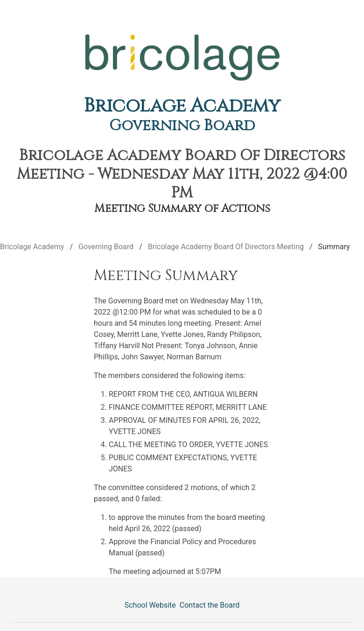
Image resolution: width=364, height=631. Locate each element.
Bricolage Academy (182, 106)
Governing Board (182, 126)
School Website (150, 605)
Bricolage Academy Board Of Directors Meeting (226, 247)
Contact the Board (210, 605)
